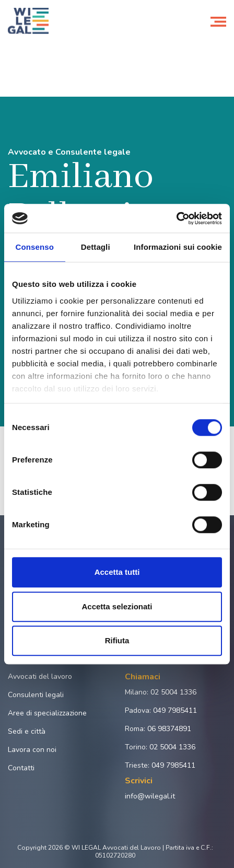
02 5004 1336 (173, 692)
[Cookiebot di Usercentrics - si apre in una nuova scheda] (176, 218)
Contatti (21, 768)
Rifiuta (117, 640)
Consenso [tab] (35, 247)
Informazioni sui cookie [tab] (178, 247)
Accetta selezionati (117, 606)
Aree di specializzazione (47, 713)
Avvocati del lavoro (40, 676)
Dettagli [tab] (96, 247)
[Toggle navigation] (218, 21)
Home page (25, 51)
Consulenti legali (36, 695)
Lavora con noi (32, 750)
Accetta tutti (117, 572)
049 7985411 (175, 710)
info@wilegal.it (150, 796)
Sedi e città (27, 731)
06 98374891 (169, 729)
